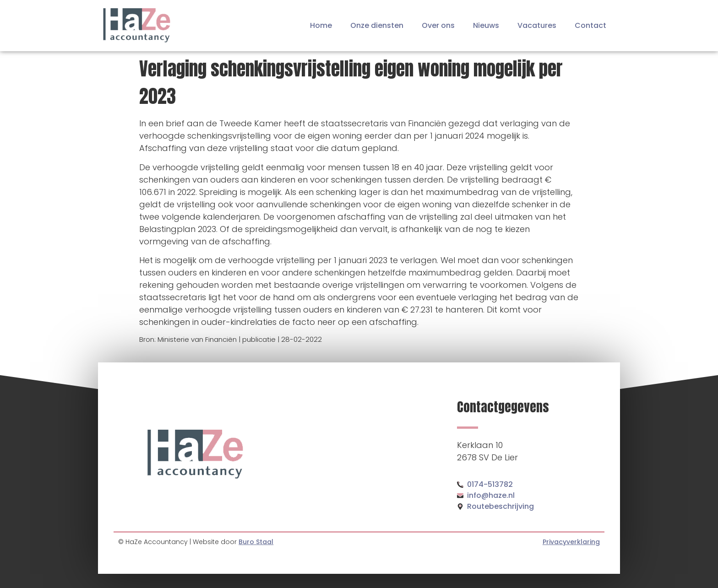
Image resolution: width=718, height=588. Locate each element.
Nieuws (486, 25)
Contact (590, 25)
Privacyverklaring (571, 542)
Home (321, 25)
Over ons (438, 25)
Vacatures (537, 25)
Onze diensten (377, 25)
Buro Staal (256, 542)
